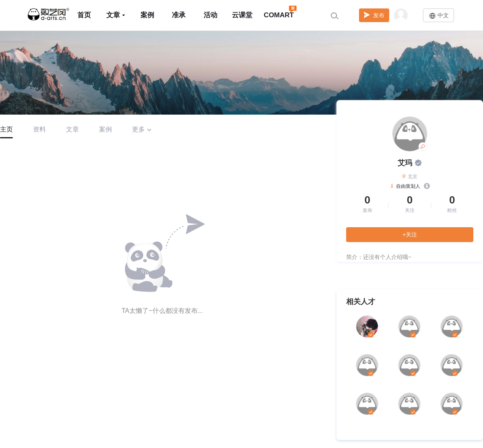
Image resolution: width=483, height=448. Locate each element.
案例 (147, 15)
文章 (116, 15)
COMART (279, 11)
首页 (84, 15)
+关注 (410, 234)
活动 (211, 15)
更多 (141, 129)
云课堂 (242, 15)
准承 (179, 15)
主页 (6, 129)
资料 (39, 129)
